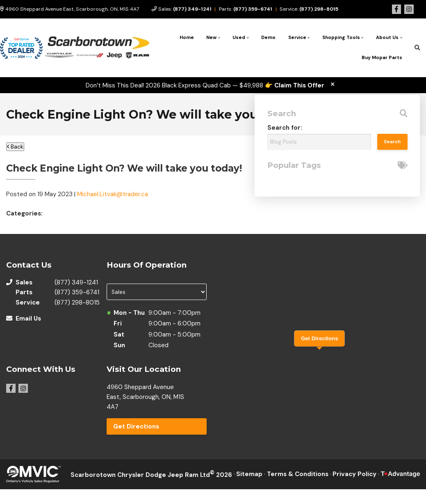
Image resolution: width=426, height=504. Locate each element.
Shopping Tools (341, 38)
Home (187, 38)
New (211, 38)
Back (15, 147)
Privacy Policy (354, 474)
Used (239, 38)
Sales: (185, 9)
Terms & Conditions (298, 474)
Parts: (246, 9)
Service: (309, 9)
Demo (268, 38)
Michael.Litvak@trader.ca (113, 194)
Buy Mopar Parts (382, 58)
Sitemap (249, 474)
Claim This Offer (299, 85)
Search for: (285, 128)
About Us (387, 38)
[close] (332, 84)
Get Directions (136, 426)
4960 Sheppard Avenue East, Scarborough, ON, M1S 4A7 (70, 9)
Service (297, 38)
